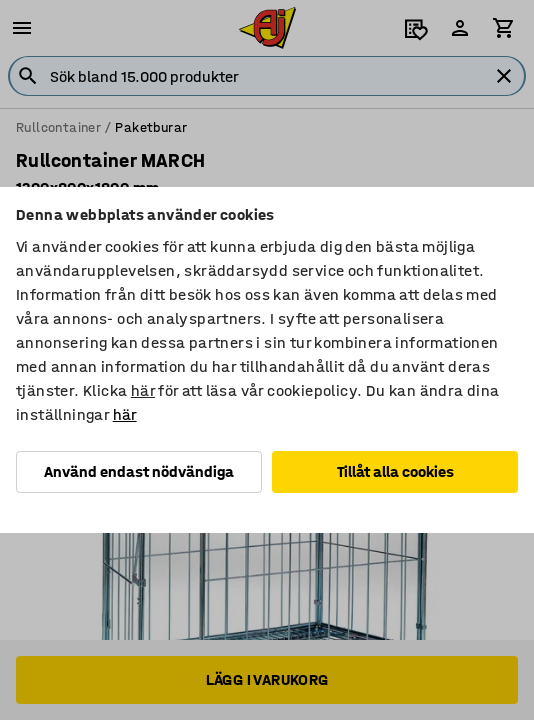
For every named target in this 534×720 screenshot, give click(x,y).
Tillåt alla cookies (395, 471)
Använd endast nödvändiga (139, 471)
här (143, 390)
